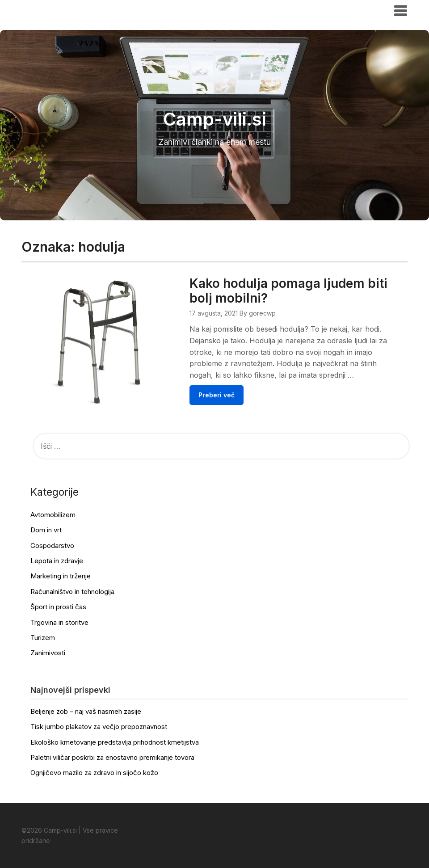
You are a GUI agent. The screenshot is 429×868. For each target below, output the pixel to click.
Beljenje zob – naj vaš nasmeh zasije (86, 711)
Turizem (43, 638)
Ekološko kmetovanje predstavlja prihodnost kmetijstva (115, 742)
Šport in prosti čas (58, 607)
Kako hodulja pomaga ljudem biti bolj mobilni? (288, 291)
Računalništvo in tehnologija (72, 592)
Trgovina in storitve (59, 622)
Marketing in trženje (61, 576)
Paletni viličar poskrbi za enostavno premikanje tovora (112, 757)
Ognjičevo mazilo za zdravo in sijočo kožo (94, 773)
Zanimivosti (48, 653)
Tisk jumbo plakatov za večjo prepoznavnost (99, 727)
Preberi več (217, 395)
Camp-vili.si (49, 10)
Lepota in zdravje (57, 561)
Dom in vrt (46, 530)
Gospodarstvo (52, 546)
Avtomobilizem (53, 515)
